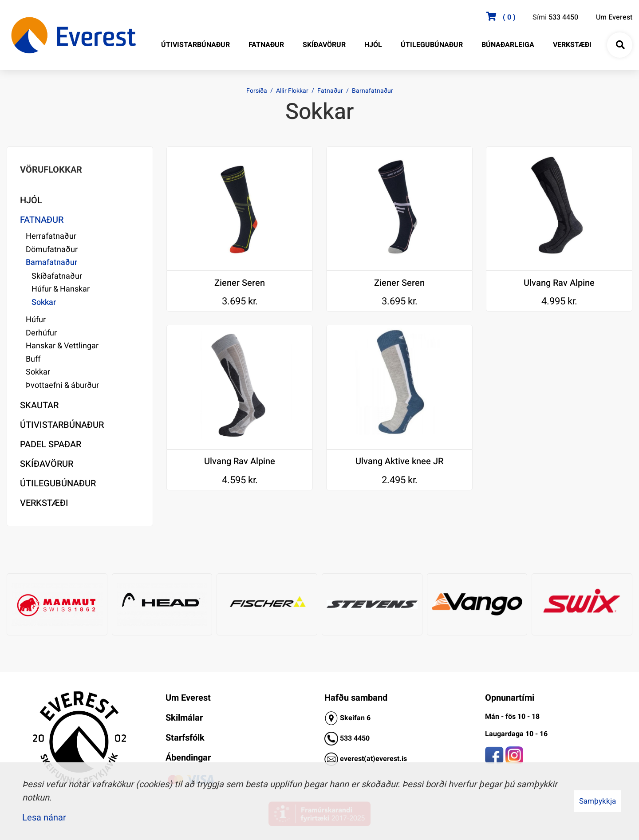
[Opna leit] (620, 45)
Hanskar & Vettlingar (62, 346)
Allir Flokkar (292, 91)
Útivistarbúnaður (62, 425)
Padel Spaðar (51, 444)
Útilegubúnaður (58, 483)
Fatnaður (330, 91)
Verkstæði (44, 503)
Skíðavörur (47, 464)
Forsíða (257, 91)
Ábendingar (188, 758)
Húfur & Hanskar (61, 289)
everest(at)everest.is (373, 759)
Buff (33, 359)
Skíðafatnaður (57, 276)
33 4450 (357, 738)
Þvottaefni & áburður (62, 385)
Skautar (39, 405)
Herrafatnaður (51, 236)
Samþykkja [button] (598, 801)
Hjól (31, 200)
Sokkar (44, 302)
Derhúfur (41, 333)
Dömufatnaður (52, 250)
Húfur (36, 320)
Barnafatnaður (373, 91)
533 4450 (563, 17)
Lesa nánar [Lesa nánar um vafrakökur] (44, 818)
